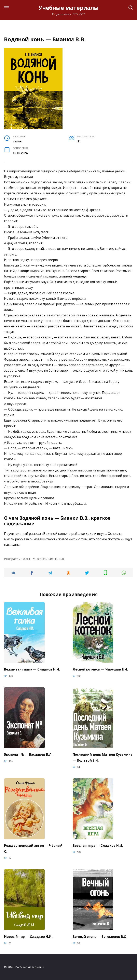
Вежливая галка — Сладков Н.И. (32, 669)
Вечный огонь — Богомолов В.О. (100, 936)
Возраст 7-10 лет (18, 559)
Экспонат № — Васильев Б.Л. (28, 754)
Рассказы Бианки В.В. (50, 559)
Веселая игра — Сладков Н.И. (98, 846)
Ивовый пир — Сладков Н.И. (28, 936)
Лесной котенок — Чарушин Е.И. (100, 669)
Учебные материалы (69, 8)
